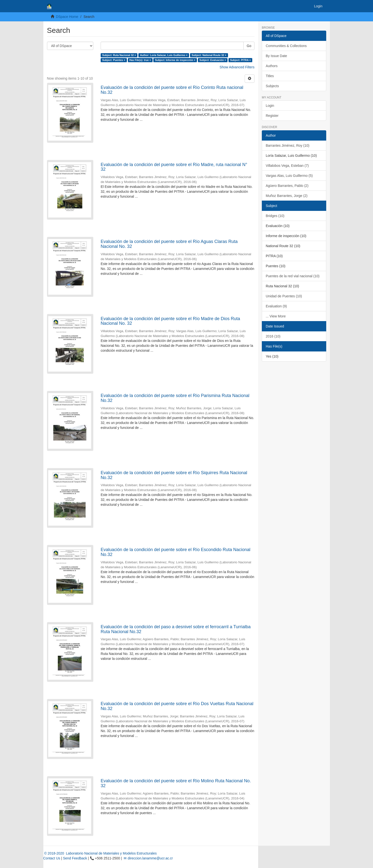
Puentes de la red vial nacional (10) (293, 276)
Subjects (272, 86)
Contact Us (52, 858)
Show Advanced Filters (237, 67)
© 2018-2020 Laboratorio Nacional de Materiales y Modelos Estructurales (100, 853)
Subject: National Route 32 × (209, 55)
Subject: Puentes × (114, 60)
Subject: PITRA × (240, 60)
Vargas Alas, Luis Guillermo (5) (289, 176)
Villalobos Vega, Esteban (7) (287, 166)
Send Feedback (75, 858)
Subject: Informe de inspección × (175, 60)
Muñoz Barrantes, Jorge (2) (287, 196)
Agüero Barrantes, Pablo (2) (287, 186)
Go (249, 46)
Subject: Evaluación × (213, 60)
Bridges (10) (275, 216)
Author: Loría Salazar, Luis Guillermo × (164, 55)
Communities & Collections (286, 46)
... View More (276, 316)
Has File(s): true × (140, 60)
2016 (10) (273, 336)
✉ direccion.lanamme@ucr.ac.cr (148, 858)
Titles (270, 76)
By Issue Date (276, 56)
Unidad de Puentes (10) (284, 296)
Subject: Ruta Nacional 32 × (119, 55)
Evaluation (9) (276, 306)
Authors (272, 66)
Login (270, 106)
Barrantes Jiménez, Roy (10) (288, 145)
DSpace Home (67, 17)
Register (272, 116)
